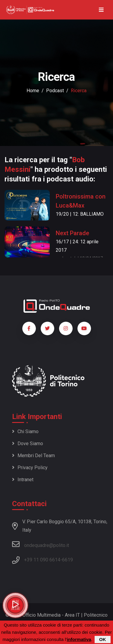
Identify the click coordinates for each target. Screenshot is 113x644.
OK (103, 639)
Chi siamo (25, 431)
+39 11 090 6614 (42, 560)
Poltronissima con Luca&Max (81, 201)
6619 (67, 560)
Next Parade (72, 233)
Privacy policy (30, 468)
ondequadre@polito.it (41, 544)
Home (33, 91)
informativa (79, 639)
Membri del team (33, 456)
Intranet (23, 480)
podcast (55, 91)
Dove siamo (28, 444)
